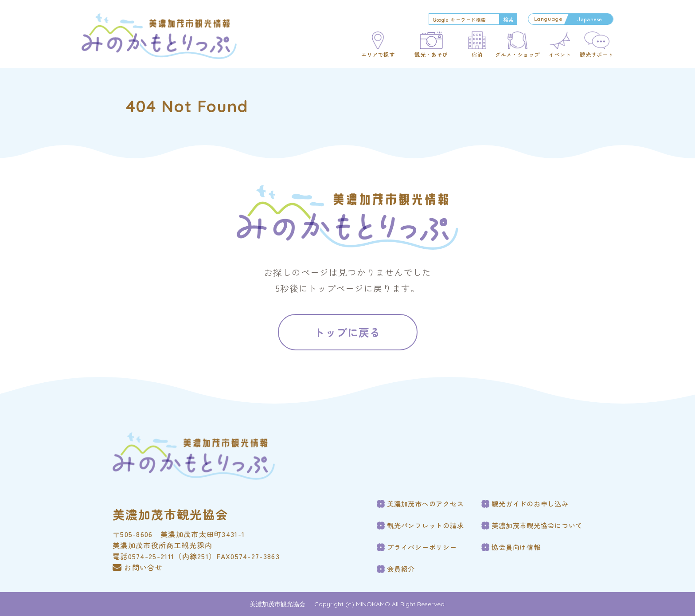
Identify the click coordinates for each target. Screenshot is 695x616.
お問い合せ (138, 567)
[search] (463, 20)
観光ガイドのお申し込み (530, 504)
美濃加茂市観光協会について (537, 526)
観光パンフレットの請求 (425, 526)
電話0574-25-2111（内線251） (164, 556)
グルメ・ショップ (517, 55)
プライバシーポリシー (422, 547)
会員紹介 (401, 569)
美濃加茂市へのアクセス (425, 504)
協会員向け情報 (516, 547)
